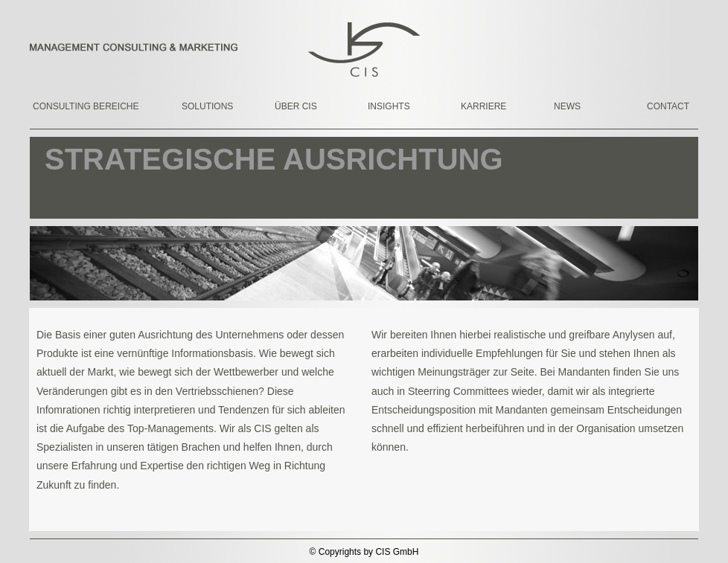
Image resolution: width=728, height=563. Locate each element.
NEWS (567, 106)
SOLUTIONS (207, 106)
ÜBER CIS (296, 106)
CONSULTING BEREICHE (74, 106)
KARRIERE (483, 106)
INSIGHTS (389, 106)
